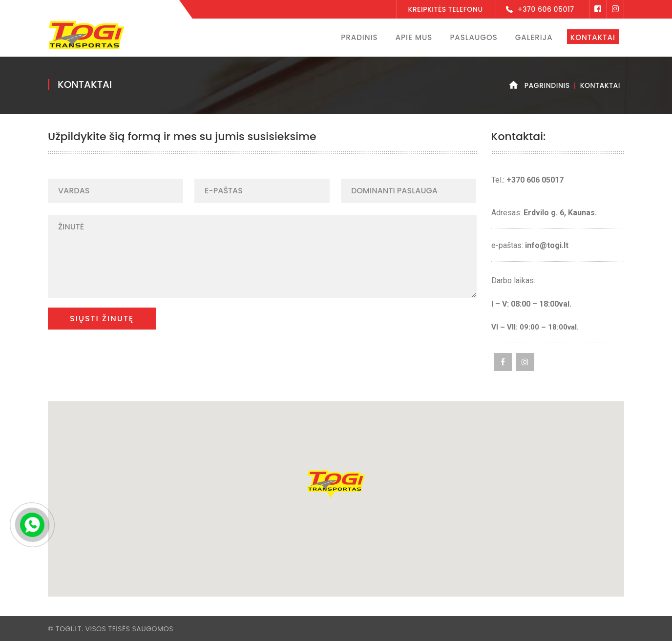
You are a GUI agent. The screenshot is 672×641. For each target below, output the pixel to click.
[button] (336, 484)
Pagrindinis (547, 85)
